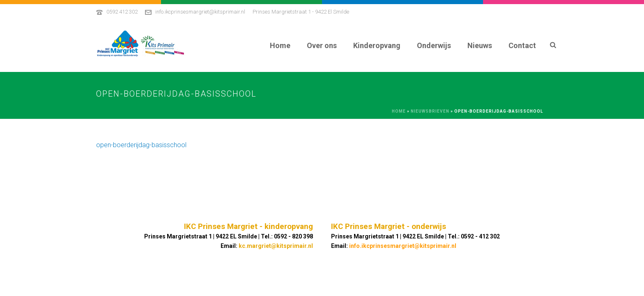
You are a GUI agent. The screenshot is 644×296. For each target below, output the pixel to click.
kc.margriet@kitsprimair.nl (276, 246)
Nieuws (480, 45)
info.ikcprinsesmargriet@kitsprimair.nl (200, 12)
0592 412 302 (122, 12)
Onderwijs (434, 45)
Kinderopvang (377, 45)
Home (280, 45)
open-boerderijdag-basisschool (141, 145)
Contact (522, 45)
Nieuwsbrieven (430, 111)
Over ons (322, 45)
